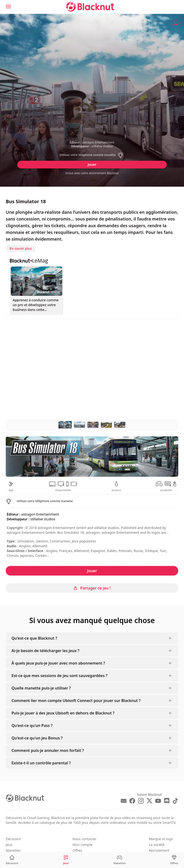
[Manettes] (119, 860)
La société (157, 845)
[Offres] (174, 860)
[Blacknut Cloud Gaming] (90, 7)
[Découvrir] (12, 860)
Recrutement (159, 850)
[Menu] (8, 6)
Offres (78, 850)
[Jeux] (66, 860)
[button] (92, 155)
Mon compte (83, 845)
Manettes (13, 850)
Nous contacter (85, 839)
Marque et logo (161, 839)
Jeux (9, 845)
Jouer (92, 164)
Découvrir (13, 839)
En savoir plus (21, 248)
